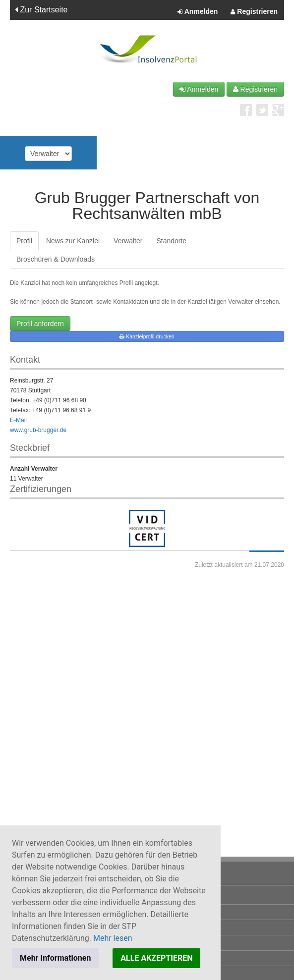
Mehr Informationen (55, 958)
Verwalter (128, 241)
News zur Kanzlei (73, 241)
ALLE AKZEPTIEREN (156, 958)
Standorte (171, 241)
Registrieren (254, 12)
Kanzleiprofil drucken (147, 336)
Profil (24, 241)
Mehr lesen (113, 938)
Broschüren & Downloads (56, 259)
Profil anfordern (40, 324)
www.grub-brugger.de (38, 430)
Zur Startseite (41, 10)
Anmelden (198, 12)
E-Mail (18, 420)
